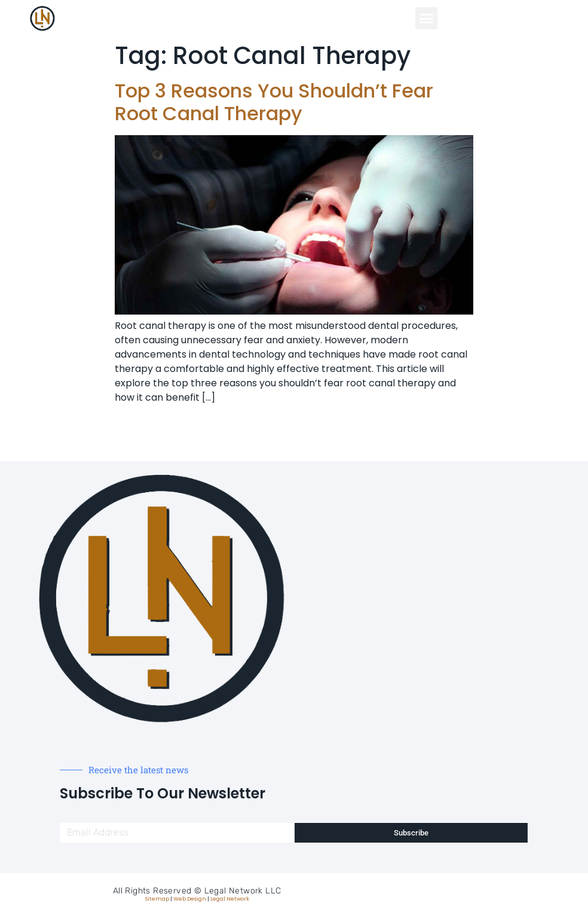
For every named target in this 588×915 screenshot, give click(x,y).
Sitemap (157, 899)
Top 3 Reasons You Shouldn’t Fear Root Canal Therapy (274, 102)
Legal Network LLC (243, 891)
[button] (427, 19)
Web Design (190, 899)
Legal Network (230, 899)
